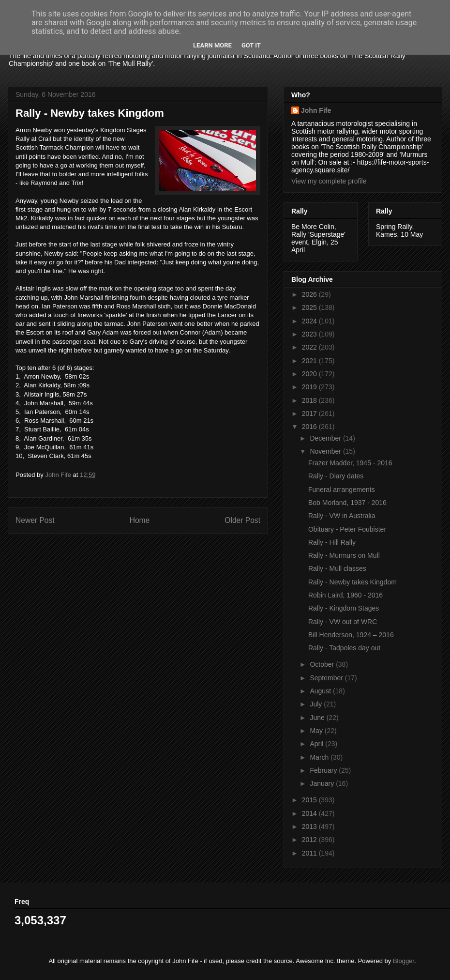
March (320, 757)
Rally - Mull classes (337, 568)
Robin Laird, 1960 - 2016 (345, 595)
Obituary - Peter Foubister (347, 529)
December (326, 438)
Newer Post (35, 520)
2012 (310, 840)
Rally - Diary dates (336, 476)
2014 (310, 813)
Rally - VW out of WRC (343, 622)
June (318, 718)
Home (140, 520)
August (321, 691)
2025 (310, 307)
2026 (310, 294)
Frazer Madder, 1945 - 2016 (350, 463)
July (317, 704)
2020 (310, 374)
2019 (310, 387)
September (327, 678)
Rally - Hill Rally (332, 542)
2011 (310, 853)
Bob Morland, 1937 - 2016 (347, 503)
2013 (310, 827)
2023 (310, 334)
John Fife (316, 110)
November (326, 451)
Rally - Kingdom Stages (344, 608)
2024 (310, 321)
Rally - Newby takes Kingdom (352, 582)
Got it (251, 45)
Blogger (404, 961)
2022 (310, 347)
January (323, 783)
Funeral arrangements (342, 490)
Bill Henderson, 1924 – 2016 (351, 635)
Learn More (212, 45)
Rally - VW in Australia (342, 516)
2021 (310, 361)
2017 (310, 413)
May (317, 731)
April (317, 744)
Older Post (242, 520)
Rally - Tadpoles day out (344, 648)
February (324, 770)
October (323, 664)
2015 (310, 800)
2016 (310, 427)
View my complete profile (329, 181)
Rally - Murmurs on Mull (344, 555)
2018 (310, 400)
